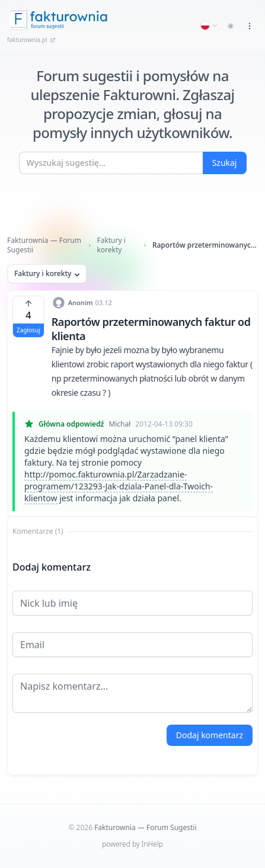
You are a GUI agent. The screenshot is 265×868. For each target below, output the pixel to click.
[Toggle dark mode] (231, 26)
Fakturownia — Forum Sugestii (44, 245)
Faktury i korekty (111, 245)
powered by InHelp (132, 844)
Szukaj (225, 163)
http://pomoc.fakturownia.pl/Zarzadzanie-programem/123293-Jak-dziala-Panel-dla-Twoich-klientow (119, 486)
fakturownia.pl (31, 40)
